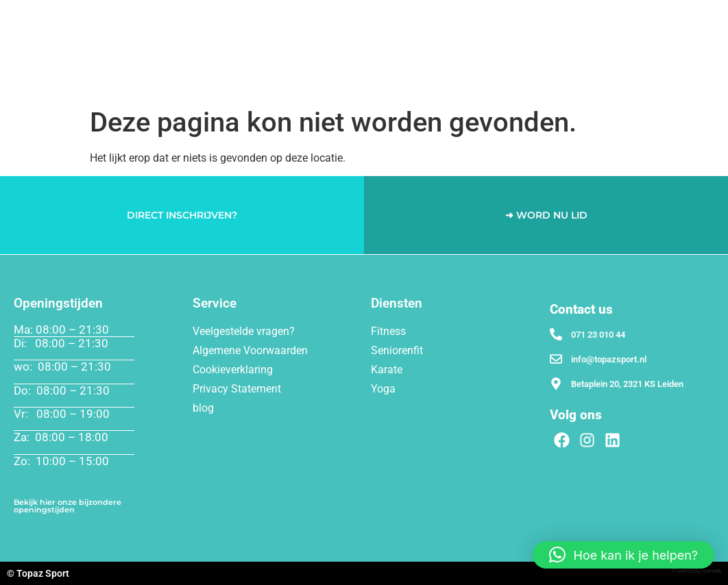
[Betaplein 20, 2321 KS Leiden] (556, 384)
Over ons (680, 18)
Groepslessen (314, 18)
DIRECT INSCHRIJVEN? (182, 215)
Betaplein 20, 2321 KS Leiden (627, 384)
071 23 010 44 (598, 335)
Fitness (226, 18)
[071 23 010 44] (556, 334)
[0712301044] (633, 75)
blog (203, 408)
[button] (623, 555)
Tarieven (537, 17)
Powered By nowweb (697, 571)
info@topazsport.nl (609, 359)
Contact (692, 49)
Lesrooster (603, 17)
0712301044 (681, 75)
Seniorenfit (402, 17)
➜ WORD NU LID (546, 215)
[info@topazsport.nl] (556, 359)
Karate (473, 18)
